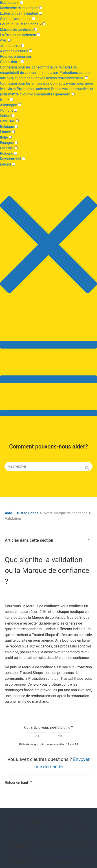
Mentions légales (65, 816)
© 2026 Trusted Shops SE (27, 816)
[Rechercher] (48, 466)
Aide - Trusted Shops (22, 513)
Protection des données (26, 822)
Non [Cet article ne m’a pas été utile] (60, 736)
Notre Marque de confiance (66, 513)
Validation (13, 518)
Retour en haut (19, 782)
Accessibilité (33, 827)
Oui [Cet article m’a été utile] (37, 736)
